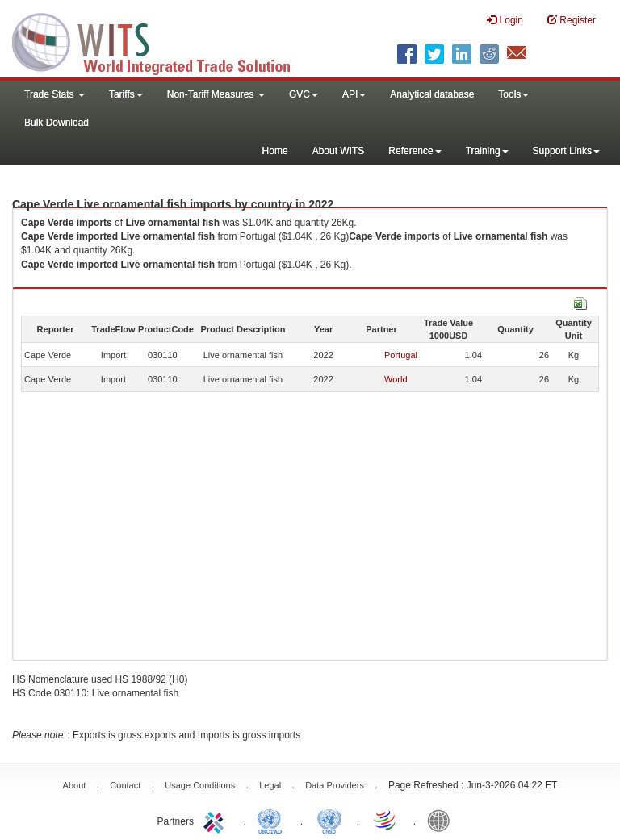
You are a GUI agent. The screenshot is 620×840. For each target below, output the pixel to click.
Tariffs (126, 94)
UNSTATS (329, 820)
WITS (161, 40)
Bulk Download (57, 123)
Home (275, 151)
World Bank (442, 820)
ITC (216, 820)
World (396, 379)
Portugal (401, 355)
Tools (513, 94)
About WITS (339, 151)
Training (487, 151)
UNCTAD (273, 820)
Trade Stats (54, 94)
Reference (415, 151)
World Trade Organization (386, 820)
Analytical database (432, 94)
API (354, 94)
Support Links (566, 151)
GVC (304, 94)
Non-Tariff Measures (216, 94)
